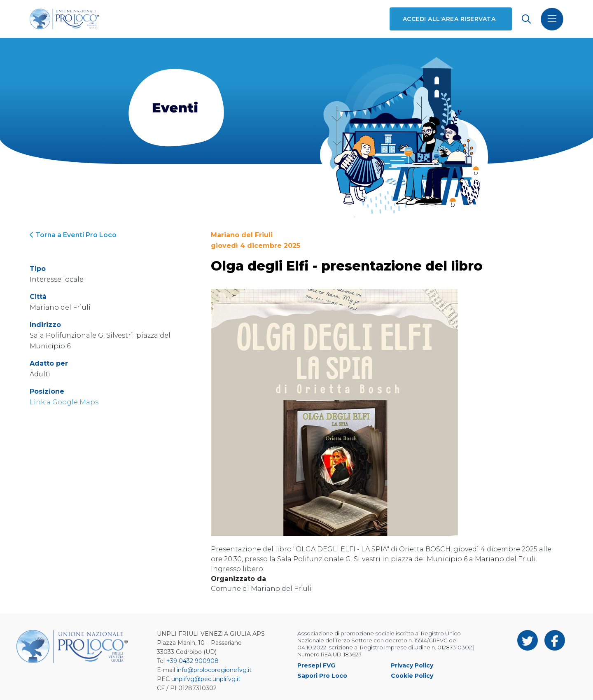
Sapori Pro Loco (322, 676)
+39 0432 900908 (193, 661)
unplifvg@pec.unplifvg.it (206, 679)
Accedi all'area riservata (449, 19)
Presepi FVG (316, 665)
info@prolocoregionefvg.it (214, 670)
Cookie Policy (412, 676)
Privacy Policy (412, 665)
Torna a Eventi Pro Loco (73, 235)
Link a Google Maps (64, 402)
